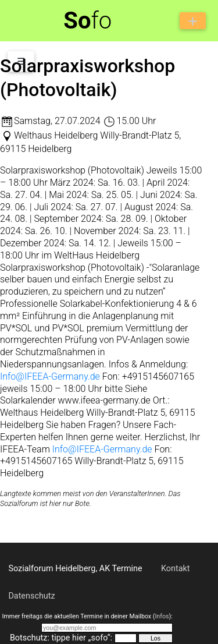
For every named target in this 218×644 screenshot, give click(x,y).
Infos (162, 616)
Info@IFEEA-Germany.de (50, 376)
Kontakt (176, 569)
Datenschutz (31, 596)
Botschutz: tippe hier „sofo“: (61, 638)
